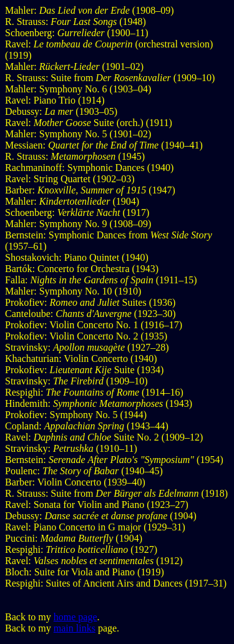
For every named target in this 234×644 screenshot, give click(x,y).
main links (75, 628)
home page (76, 617)
